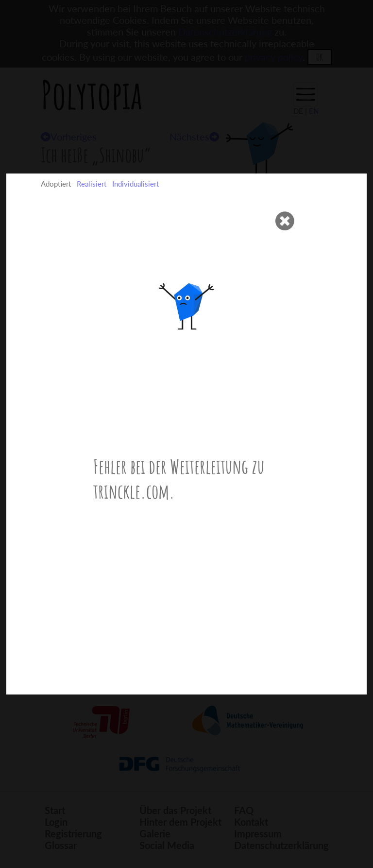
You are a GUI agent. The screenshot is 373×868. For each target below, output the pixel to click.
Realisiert (92, 184)
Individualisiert (136, 184)
